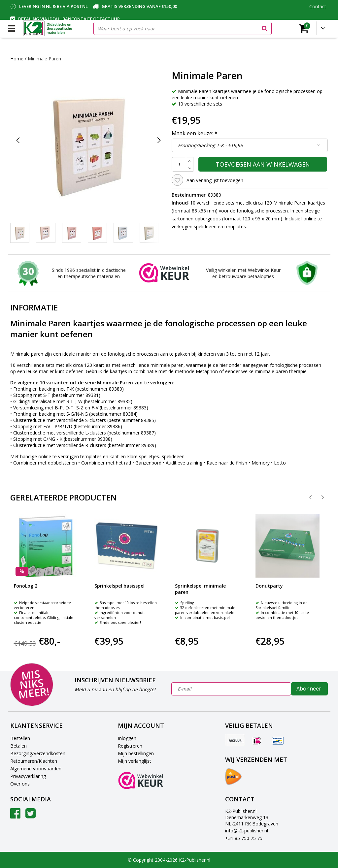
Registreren (130, 746)
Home (17, 59)
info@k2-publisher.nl (247, 831)
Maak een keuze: (195, 133)
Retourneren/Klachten (34, 761)
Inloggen (127, 738)
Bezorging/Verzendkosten (38, 753)
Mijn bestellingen (136, 753)
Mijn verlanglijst (135, 761)
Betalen (18, 746)
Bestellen (20, 738)
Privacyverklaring (28, 776)
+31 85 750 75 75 (244, 838)
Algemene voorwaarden (36, 769)
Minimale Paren (44, 59)
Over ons (20, 784)
